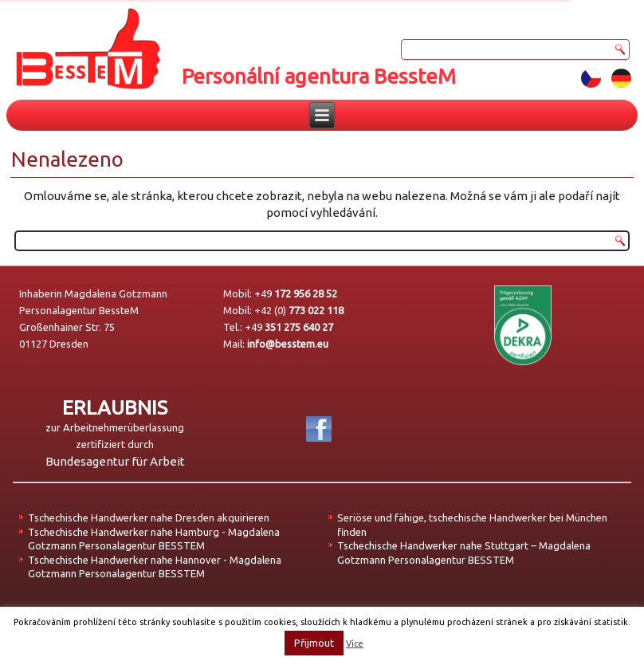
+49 (296, 293)
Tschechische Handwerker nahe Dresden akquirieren (149, 517)
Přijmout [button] (314, 643)
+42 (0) (299, 310)
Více (355, 643)
